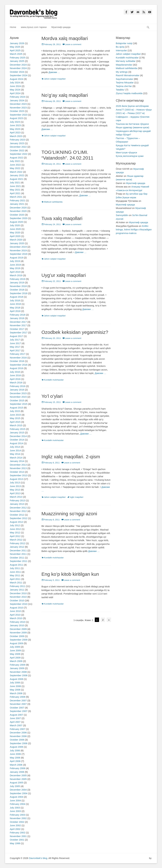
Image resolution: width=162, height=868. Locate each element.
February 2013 (18, 500)
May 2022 (15, 168)
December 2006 (18, 733)
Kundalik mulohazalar (54, 380)
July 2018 (15, 300)
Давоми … (54, 72)
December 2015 (18, 393)
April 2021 (15, 193)
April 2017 (15, 350)
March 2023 (16, 136)
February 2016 (18, 386)
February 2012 (18, 543)
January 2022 (17, 175)
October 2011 (17, 558)
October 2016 (17, 361)
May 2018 (15, 308)
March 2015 (16, 425)
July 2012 (15, 525)
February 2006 (18, 768)
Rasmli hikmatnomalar (128, 75)
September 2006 (19, 743)
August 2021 (16, 179)
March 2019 (16, 275)
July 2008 (15, 683)
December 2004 (18, 790)
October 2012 (17, 515)
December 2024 (18, 65)
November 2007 (18, 704)
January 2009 (17, 668)
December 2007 (18, 700)
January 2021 (17, 204)
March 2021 (16, 197)
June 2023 (15, 125)
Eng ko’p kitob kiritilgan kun (70, 574)
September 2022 (19, 154)
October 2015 (17, 400)
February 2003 (18, 815)
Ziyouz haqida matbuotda (129, 93)
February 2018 (18, 315)
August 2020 (16, 222)
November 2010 (18, 597)
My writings (122, 72)
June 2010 (15, 611)
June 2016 (15, 375)
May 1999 (15, 843)
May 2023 (15, 129)
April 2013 (15, 493)
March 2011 (16, 583)
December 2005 (18, 775)
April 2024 (15, 93)
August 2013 (16, 479)
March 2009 (16, 661)
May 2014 (15, 454)
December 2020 (18, 208)
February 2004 (18, 804)
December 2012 (18, 508)
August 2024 (16, 79)
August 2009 (16, 643)
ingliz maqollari (77, 497)
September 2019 (19, 254)
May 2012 (15, 532)
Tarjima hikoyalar (125, 82)
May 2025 (15, 47)
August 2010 (16, 608)
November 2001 (18, 836)
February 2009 (18, 665)
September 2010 (19, 604)
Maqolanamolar (124, 65)
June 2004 (15, 800)
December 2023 (18, 104)
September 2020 (19, 218)
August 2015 (16, 408)
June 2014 (15, 450)
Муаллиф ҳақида (61, 27)
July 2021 (15, 182)
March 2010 (16, 618)
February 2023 (18, 140)
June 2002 (15, 825)
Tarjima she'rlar (124, 86)
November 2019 (18, 250)
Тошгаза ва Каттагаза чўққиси (132, 124)
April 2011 (15, 579)
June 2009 (15, 650)
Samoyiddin (122, 215)
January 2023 (17, 143)
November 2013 (18, 468)
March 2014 (16, 458)
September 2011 (19, 561)
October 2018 (17, 290)
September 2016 (19, 365)
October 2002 (17, 822)
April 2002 (15, 829)
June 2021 (15, 186)
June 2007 (15, 718)
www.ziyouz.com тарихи (34, 27)
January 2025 (17, 61)
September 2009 (19, 640)
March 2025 (16, 54)
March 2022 (16, 172)
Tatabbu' (120, 90)
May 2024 (15, 90)
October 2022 (17, 150)
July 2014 (15, 447)
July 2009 (15, 647)
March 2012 (16, 540)
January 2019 (17, 282)
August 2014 (16, 443)
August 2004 (16, 797)
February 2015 (18, 429)
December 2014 (18, 436)
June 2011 (15, 572)
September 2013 (19, 475)
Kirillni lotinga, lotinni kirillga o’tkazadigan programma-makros (134, 230)
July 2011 (15, 568)
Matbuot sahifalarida (53, 202)
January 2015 (17, 432)
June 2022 (15, 165)
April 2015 (15, 422)
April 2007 (15, 722)
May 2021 (15, 190)
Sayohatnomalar (124, 79)
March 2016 (16, 382)
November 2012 (18, 511)
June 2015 (15, 415)
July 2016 (15, 372)
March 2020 (16, 240)
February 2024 (18, 97)
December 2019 (18, 247)
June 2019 (15, 265)
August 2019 (16, 258)
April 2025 (15, 50)
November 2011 (18, 554)
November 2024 (18, 68)
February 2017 (18, 354)
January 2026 (17, 43)
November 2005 (18, 779)
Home (13, 27)
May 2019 (15, 268)
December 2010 (18, 593)
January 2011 (17, 590)
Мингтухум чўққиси (126, 152)
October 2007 (17, 708)
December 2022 (18, 147)
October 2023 (17, 111)
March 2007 (16, 725)
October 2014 (17, 440)
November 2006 (18, 736)
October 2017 (17, 329)
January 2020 (17, 243)
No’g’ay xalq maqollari (65, 95)
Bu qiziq (120, 47)
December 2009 (18, 629)
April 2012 (15, 536)
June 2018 (15, 304)
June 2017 (15, 343)
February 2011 (18, 586)
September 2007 (19, 711)
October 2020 (17, 215)
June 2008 (15, 686)
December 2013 (18, 465)
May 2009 (15, 654)
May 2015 (15, 418)
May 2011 (15, 575)
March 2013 (16, 497)
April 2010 (15, 615)
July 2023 (15, 122)
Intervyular (121, 50)
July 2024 (15, 82)
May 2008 (15, 690)
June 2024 (15, 86)
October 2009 (17, 636)
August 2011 (16, 565)
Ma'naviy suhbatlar (126, 61)
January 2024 (17, 100)
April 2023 (15, 132)
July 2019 (15, 261)
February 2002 (18, 833)
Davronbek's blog (38, 858)
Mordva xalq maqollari (65, 38)
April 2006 (15, 761)
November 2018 (18, 286)
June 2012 (15, 529)
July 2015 (15, 411)
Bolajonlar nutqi (124, 43)
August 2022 (16, 158)
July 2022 (15, 161)
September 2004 (19, 793)
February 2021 (18, 200)
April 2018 (15, 311)
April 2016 (15, 379)
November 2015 (18, 397)
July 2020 (15, 225)
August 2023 (16, 118)
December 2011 (18, 550)
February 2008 (18, 697)
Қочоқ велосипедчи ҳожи (130, 156)
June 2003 (15, 811)
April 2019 (15, 272)
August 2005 (16, 783)
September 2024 (19, 75)
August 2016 (16, 368)
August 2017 (16, 336)
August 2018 (16, 297)
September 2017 (19, 332)
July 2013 (15, 482)
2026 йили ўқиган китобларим (132, 106)
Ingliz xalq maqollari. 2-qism (71, 457)
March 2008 (16, 693)
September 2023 (19, 115)
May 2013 (15, 490)
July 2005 (15, 786)
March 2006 (16, 765)
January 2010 (17, 625)
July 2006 (15, 750)
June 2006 (15, 754)
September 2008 (19, 675)
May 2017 (15, 347)
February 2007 (18, 729)
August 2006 (16, 747)
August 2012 (16, 522)
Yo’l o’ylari (52, 396)
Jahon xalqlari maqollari (55, 79)
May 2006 (15, 758)
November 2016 (18, 358)
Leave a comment (73, 44)
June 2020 (15, 229)
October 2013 (17, 472)
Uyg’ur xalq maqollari (64, 275)
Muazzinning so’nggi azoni (69, 514)
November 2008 (18, 672)
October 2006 (17, 740)
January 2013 (17, 504)
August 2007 (16, 715)
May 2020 (15, 232)
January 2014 (17, 461)
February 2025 (18, 58)
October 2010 (17, 600)
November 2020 (18, 211)
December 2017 (18, 322)
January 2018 (17, 318)
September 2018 (19, 293)
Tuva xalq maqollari (62, 218)
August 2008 (16, 679)
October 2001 (17, 840)
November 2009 (18, 633)
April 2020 (15, 236)
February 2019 (18, 279)
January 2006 (17, 772)
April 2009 (15, 658)
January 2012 (17, 547)
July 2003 (15, 808)
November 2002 (18, 818)
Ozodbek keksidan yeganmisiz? (75, 332)
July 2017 (15, 340)
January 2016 (17, 390)
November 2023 (18, 108)
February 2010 (18, 622)
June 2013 (15, 486)
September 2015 (19, 404)
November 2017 (18, 325)
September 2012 (19, 518)
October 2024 (17, 72)
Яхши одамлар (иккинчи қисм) (132, 127)
